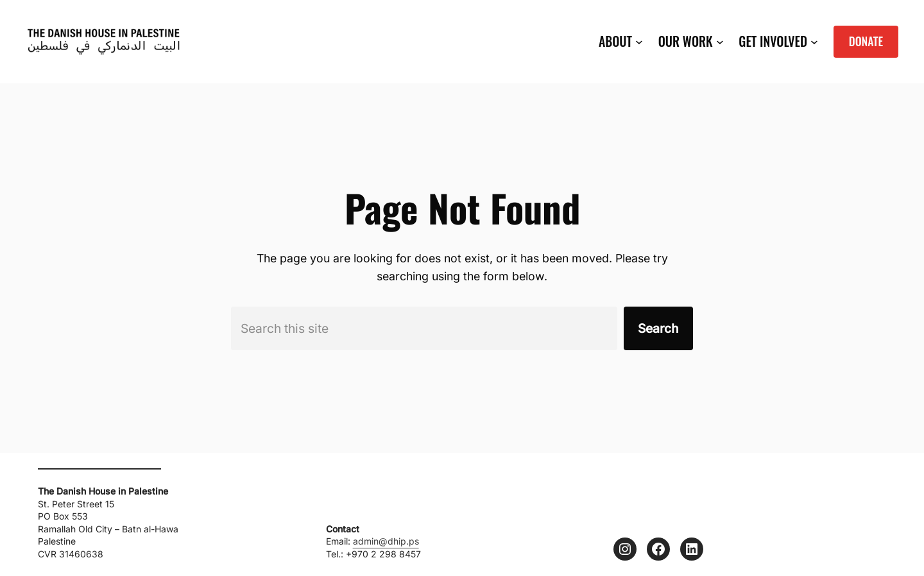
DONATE (866, 41)
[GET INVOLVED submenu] (814, 42)
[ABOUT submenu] (639, 42)
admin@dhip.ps (386, 541)
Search (658, 328)
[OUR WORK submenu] (720, 42)
